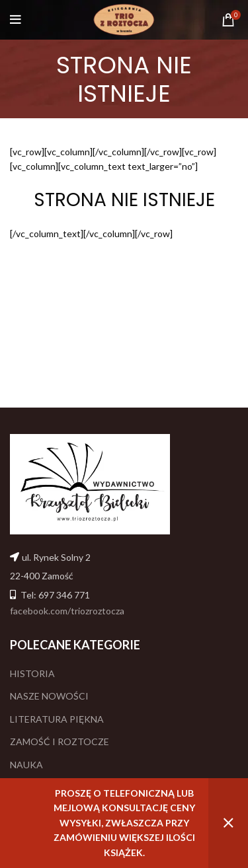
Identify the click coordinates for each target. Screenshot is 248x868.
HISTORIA (32, 673)
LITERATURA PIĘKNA (57, 719)
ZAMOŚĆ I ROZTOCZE (60, 741)
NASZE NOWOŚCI (49, 696)
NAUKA (26, 765)
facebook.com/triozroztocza (67, 611)
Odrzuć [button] (228, 823)
